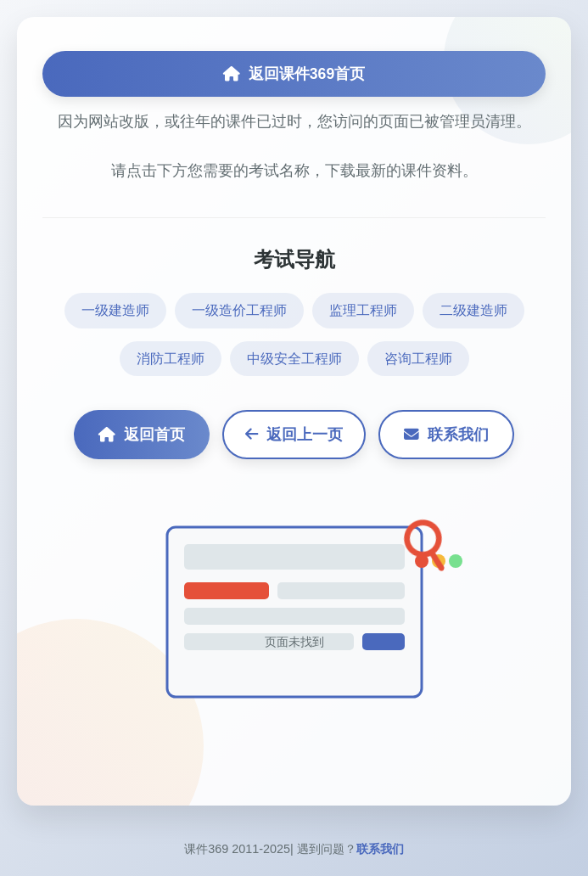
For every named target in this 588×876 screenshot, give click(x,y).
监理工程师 (363, 310)
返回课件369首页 (294, 74)
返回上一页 (294, 435)
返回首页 (142, 435)
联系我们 (446, 435)
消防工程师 (171, 359)
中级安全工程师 (294, 359)
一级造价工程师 (239, 310)
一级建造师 (115, 310)
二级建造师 (473, 310)
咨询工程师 (418, 359)
